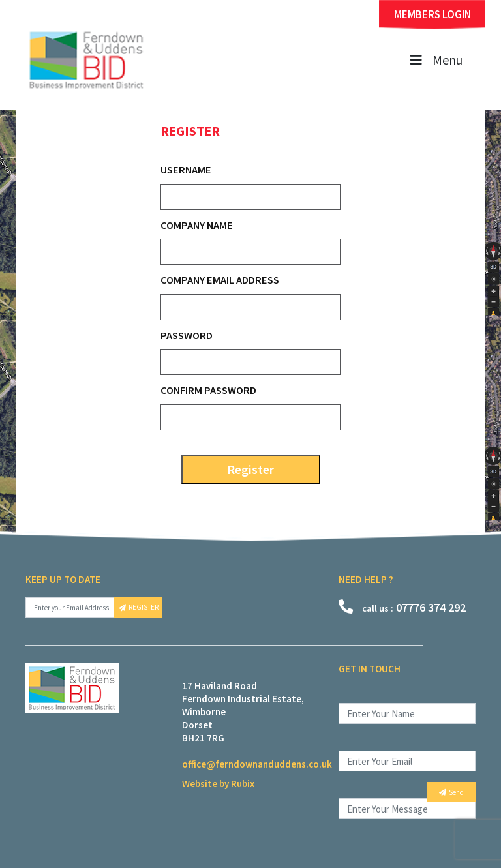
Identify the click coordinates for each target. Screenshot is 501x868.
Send (451, 792)
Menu (435, 60)
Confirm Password (208, 390)
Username (186, 170)
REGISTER (139, 607)
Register (250, 469)
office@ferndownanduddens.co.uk (257, 764)
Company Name (197, 225)
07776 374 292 (402, 607)
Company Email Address (220, 280)
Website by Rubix (218, 784)
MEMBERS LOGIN (433, 15)
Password (187, 335)
